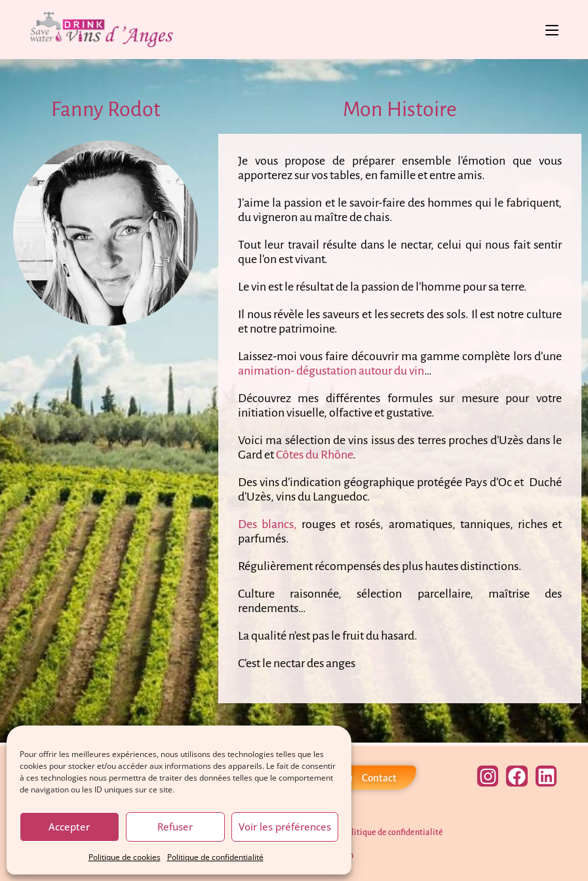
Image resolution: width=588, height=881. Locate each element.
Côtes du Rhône (313, 455)
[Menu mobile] (552, 30)
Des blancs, (267, 524)
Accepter (69, 827)
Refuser (175, 827)
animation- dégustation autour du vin (331, 371)
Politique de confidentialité (215, 857)
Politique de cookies (125, 857)
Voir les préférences (285, 827)
